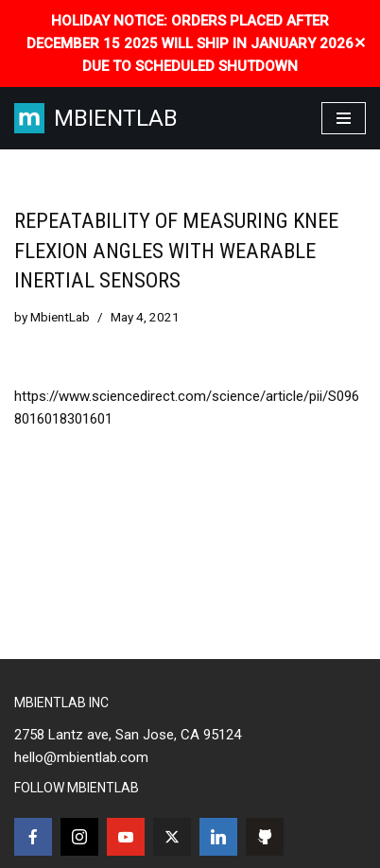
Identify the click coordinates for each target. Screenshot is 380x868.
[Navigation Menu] (344, 118)
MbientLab (60, 317)
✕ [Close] (360, 43)
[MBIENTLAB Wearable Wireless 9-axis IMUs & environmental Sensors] (96, 118)
